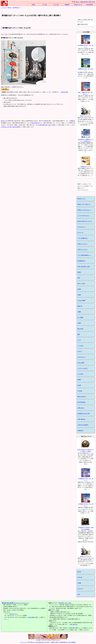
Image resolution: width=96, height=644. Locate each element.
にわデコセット (81, 357)
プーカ (79, 340)
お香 (79, 594)
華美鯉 (79, 380)
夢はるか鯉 (80, 329)
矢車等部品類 (89, 5)
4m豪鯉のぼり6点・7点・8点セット (86, 69)
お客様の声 (80, 431)
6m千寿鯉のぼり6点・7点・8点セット (86, 45)
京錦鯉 (79, 312)
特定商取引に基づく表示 (84, 414)
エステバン (80, 589)
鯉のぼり (10, 8)
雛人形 (79, 572)
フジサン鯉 (56, 5)
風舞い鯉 (80, 306)
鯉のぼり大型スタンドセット (85, 221)
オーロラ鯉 (80, 374)
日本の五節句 (35, 123)
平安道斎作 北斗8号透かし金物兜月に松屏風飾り (86, 527)
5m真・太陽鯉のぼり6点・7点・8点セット (86, 92)
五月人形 (80, 577)
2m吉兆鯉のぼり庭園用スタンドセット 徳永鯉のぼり (86, 139)
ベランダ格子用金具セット (84, 255)
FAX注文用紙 (31, 617)
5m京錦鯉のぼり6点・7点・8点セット (86, 479)
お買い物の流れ (81, 419)
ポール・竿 (80, 233)
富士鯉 (79, 385)
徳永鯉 (33, 5)
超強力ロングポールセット (84, 210)
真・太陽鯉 (80, 317)
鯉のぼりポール (78, 5)
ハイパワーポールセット (84, 216)
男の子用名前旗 (81, 402)
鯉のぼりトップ (81, 199)
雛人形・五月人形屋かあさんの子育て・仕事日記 (43, 642)
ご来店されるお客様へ (83, 425)
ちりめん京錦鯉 (81, 300)
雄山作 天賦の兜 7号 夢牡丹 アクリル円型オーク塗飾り (86, 450)
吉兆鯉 (79, 295)
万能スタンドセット (83, 244)
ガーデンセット (81, 227)
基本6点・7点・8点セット (84, 204)
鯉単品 (79, 272)
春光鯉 (79, 289)
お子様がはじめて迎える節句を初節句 (11, 127)
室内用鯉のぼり (16, 8)
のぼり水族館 (81, 363)
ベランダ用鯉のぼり (83, 238)
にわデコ (80, 351)
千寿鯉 (79, 323)
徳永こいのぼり (81, 283)
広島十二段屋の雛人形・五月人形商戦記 (66, 642)
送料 (58, 610)
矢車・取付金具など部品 (84, 267)
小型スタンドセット (83, 250)
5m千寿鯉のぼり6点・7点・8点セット (86, 504)
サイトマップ (24, 642)
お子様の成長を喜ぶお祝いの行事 (46, 125)
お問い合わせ (81, 408)
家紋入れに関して (82, 397)
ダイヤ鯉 (45, 5)
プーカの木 (80, 346)
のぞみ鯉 (80, 391)
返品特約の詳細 (65, 92)
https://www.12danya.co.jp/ (15, 603)
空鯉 (79, 278)
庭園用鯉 (67, 5)
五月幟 (71, 121)
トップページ (4, 8)
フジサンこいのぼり (83, 368)
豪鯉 (79, 334)
